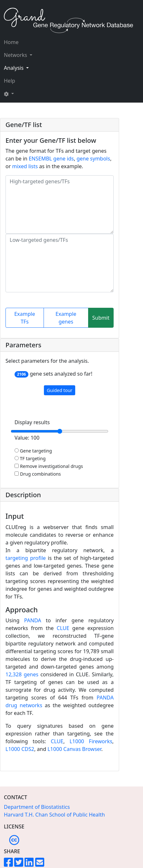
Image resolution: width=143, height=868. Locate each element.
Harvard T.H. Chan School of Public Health (54, 815)
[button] (18, 94)
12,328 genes (22, 674)
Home (11, 42)
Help (10, 81)
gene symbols (93, 159)
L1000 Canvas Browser (74, 749)
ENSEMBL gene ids (51, 159)
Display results (32, 422)
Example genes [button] (66, 318)
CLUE (63, 628)
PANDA (33, 620)
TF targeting (30, 458)
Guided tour (60, 390)
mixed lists (25, 166)
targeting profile (26, 558)
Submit (101, 318)
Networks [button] (16, 55)
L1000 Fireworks (91, 741)
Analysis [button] (14, 68)
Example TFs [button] (25, 318)
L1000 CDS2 (20, 749)
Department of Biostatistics (37, 807)
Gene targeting (33, 451)
